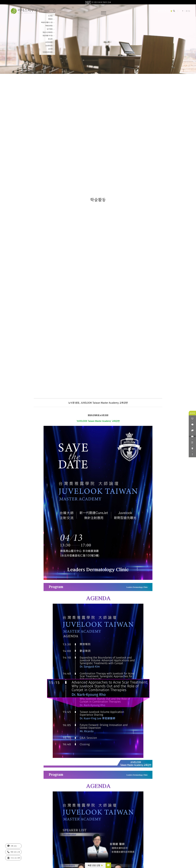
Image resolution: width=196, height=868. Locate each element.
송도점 (50, 49)
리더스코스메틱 (14, 858)
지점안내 (46, 11)
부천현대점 (49, 42)
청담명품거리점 (48, 36)
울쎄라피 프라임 (164, 11)
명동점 (50, 19)
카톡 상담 (12, 846)
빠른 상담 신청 (95, 865)
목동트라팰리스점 (47, 22)
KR (181, 11)
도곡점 (50, 16)
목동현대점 (49, 26)
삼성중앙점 (49, 46)
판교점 (50, 39)
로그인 (188, 11)
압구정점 (50, 29)
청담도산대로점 (48, 32)
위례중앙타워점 (48, 52)
